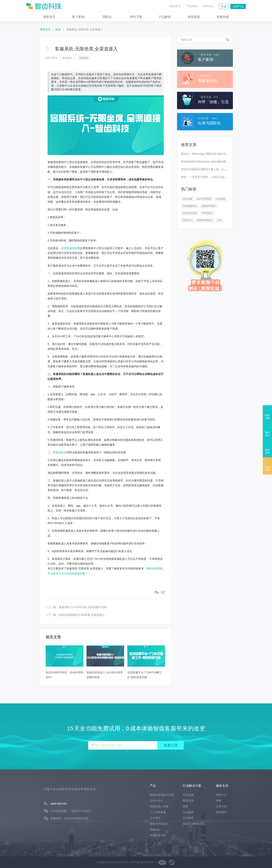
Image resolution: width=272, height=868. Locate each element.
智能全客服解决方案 (162, 795)
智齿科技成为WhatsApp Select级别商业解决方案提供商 (214, 162)
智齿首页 (175, 6)
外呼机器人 (207, 213)
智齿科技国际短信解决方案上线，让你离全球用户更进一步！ (217, 169)
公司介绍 (221, 806)
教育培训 (188, 801)
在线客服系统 (69, 248)
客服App (155, 829)
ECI (220, 220)
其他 (58, 29)
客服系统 (84, 58)
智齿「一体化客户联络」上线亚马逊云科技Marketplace (214, 177)
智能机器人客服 (159, 806)
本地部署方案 (158, 835)
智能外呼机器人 (205, 220)
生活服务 (188, 818)
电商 (186, 806)
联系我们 (221, 812)
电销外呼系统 (208, 206)
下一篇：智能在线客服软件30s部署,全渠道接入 (76, 615)
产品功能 (192, 6)
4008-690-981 (59, 804)
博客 (219, 801)
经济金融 (188, 795)
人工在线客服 (158, 812)
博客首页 (45, 29)
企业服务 (188, 812)
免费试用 (171, 745)
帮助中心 (209, 6)
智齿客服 (188, 199)
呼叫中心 (188, 220)
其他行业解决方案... (195, 824)
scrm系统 (221, 199)
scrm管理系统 (204, 199)
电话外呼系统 (190, 213)
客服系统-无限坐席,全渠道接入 (84, 29)
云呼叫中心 (156, 801)
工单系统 (155, 818)
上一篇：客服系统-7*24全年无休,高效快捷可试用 (77, 607)
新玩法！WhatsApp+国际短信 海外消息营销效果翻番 (213, 154)
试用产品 (238, 6)
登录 (224, 7)
